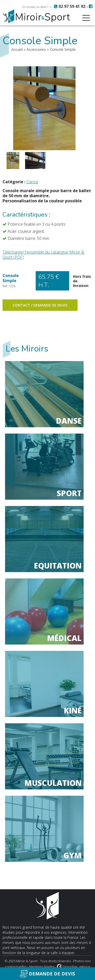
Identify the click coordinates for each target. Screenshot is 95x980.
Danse (32, 182)
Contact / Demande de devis (40, 305)
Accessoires (36, 49)
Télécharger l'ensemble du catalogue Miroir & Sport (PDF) (43, 255)
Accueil (17, 49)
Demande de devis (48, 974)
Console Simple (63, 49)
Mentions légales (42, 967)
